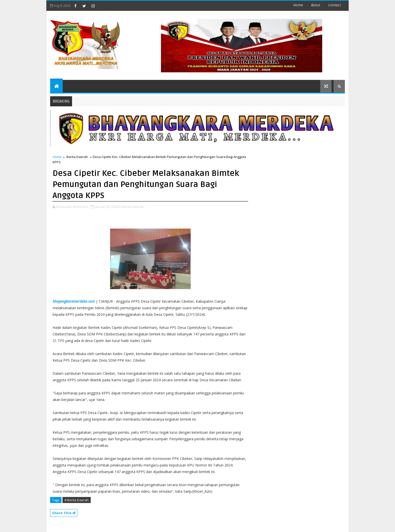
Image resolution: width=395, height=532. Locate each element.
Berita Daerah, (134, 207)
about (316, 5)
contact (335, 5)
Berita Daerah (77, 157)
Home (298, 5)
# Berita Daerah (77, 500)
